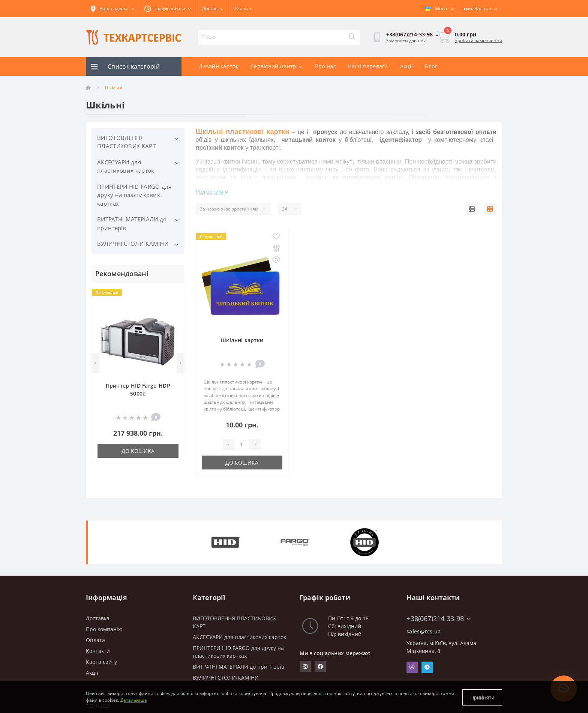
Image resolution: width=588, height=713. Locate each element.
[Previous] (95, 363)
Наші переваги (368, 66)
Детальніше (134, 701)
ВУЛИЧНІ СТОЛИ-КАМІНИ (133, 244)
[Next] (181, 363)
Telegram (427, 664)
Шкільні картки (242, 337)
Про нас (325, 66)
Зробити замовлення (478, 40)
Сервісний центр (277, 66)
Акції (407, 66)
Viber (412, 664)
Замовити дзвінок (406, 41)
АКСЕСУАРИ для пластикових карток (126, 166)
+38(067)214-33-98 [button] (438, 615)
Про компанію (104, 626)
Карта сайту (101, 658)
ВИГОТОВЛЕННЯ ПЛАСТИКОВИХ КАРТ (126, 142)
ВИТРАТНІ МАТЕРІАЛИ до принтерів (132, 223)
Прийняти (482, 697)
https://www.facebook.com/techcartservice (320, 663)
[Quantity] (241, 441)
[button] (168, 9)
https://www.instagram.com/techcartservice (305, 663)
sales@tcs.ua (424, 628)
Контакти (98, 648)
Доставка (212, 8)
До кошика (138, 451)
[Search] (352, 37)
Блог (431, 66)
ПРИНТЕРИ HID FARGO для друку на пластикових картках (134, 195)
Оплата (243, 8)
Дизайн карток (219, 66)
